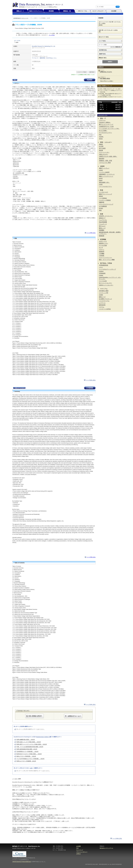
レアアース (102, 303)
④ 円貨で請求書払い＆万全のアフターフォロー (110, 97)
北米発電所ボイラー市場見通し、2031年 (27, 752)
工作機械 (102, 254)
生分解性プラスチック (105, 299)
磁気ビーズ (102, 297)
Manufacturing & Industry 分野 (44, 737)
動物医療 (102, 236)
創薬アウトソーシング (105, 194)
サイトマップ (80, 850)
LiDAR (101, 170)
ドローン (102, 249)
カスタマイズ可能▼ (82, 72)
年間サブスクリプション (37, 11)
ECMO (101, 208)
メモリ (101, 267)
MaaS (101, 180)
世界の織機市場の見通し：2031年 (26, 740)
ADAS (101, 178)
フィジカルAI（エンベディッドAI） (109, 129)
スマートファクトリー (105, 258)
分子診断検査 (103, 206)
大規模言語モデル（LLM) (106, 126)
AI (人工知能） (103, 131)
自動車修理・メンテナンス (107, 174)
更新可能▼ (92, 72)
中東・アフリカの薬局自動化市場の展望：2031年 (30, 747)
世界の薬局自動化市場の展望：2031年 (27, 749)
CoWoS (101, 271)
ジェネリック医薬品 (105, 200)
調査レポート (21, 11)
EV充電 (101, 146)
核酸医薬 (102, 202)
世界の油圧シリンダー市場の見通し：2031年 (29, 742)
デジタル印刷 (103, 245)
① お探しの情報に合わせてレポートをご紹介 (109, 89)
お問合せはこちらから (106, 72)
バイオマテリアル (104, 301)
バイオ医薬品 (103, 198)
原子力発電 (102, 148)
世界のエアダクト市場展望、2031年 (26, 761)
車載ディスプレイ (104, 168)
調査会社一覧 (68, 11)
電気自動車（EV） (104, 182)
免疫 (100, 210)
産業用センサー (104, 243)
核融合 (101, 144)
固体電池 (102, 159)
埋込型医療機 (103, 222)
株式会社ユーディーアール (106, 848)
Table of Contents (19, 388)
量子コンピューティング (106, 124)
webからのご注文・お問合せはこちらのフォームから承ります (73, 716)
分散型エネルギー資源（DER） (108, 156)
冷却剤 (101, 295)
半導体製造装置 (104, 265)
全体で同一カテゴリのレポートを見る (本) (109, 31)
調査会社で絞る (103, 58)
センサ (101, 247)
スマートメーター (104, 152)
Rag (100, 135)
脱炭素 (101, 150)
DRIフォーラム (83, 11)
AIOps (101, 139)
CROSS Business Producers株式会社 (22, 862)
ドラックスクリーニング (106, 204)
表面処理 (102, 252)
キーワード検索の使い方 (116, 47)
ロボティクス (103, 241)
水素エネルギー (104, 154)
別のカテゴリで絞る (104, 37)
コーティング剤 (104, 293)
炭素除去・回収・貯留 (105, 161)
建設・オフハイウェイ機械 (107, 260)
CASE (101, 184)
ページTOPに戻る (91, 233)
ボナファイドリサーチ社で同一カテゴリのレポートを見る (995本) (110, 23)
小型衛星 (102, 256)
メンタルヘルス (104, 192)
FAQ (77, 848)
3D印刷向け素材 (104, 291)
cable (17, 42)
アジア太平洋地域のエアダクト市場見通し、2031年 (30, 759)
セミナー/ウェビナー (99, 11)
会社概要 (114, 11)
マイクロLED (103, 281)
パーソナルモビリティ (105, 186)
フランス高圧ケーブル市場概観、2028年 (40, 18)
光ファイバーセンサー (105, 283)
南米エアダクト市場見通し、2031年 (26, 756)
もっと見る (52, 35)
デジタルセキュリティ (105, 133)
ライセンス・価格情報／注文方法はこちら (44, 58)
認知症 (101, 196)
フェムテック (103, 224)
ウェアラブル (103, 220)
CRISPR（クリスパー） (106, 216)
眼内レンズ (102, 228)
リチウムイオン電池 (105, 163)
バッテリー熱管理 (104, 172)
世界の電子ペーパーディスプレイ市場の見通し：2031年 (32, 744)
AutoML (101, 137)
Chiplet (101, 275)
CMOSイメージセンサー (106, 285)
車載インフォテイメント (106, 176)
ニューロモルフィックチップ (107, 269)
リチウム (102, 307)
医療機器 (102, 230)
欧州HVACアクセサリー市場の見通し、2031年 (29, 754)
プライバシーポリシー (82, 852)
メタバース (102, 120)
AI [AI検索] (118, 7)
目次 (15, 80)
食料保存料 (102, 305)
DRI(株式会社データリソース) (21, 18)
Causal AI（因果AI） (105, 122)
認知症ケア (102, 218)
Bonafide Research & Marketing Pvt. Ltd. (44, 46)
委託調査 (52, 11)
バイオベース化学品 (105, 309)
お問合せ (79, 854)
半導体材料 (102, 273)
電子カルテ (102, 226)
